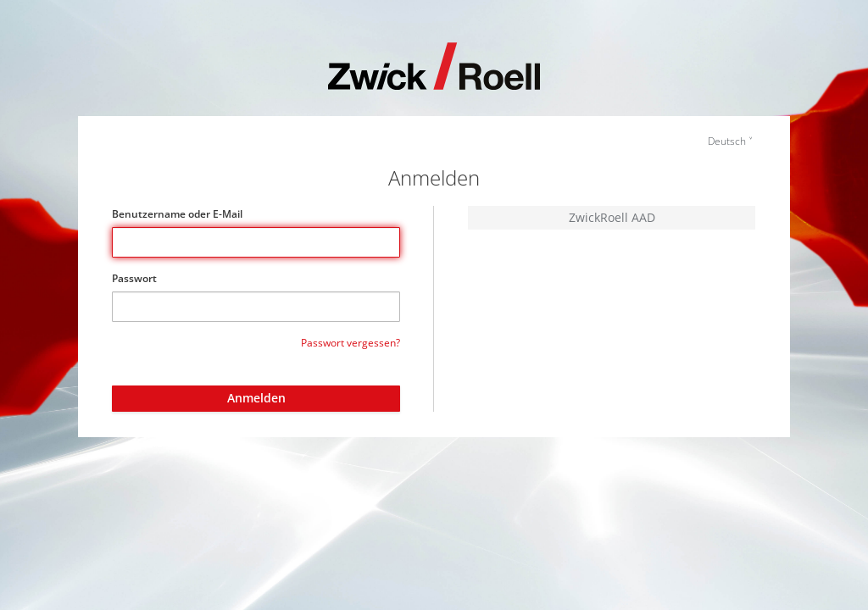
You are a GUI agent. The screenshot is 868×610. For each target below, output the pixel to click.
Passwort (134, 278)
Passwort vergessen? (351, 343)
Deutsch (727, 141)
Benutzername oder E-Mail (177, 214)
